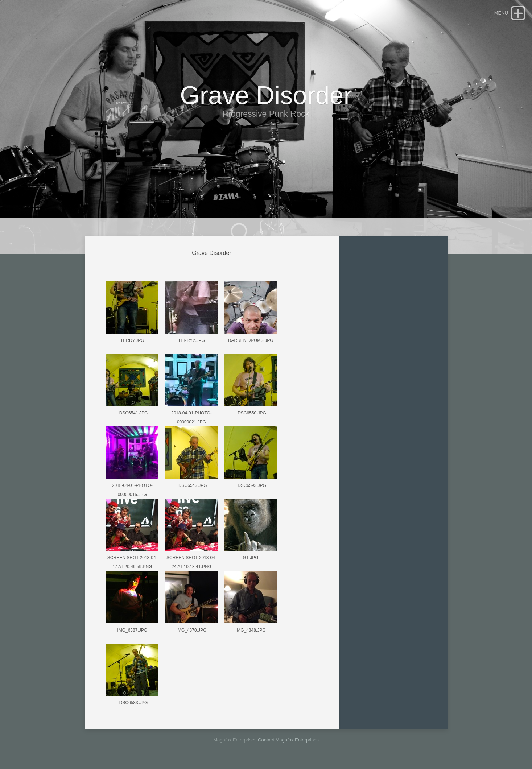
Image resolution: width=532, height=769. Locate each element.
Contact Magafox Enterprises (288, 740)
